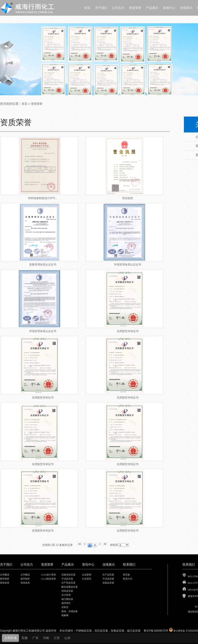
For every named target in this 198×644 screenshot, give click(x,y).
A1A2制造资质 (48, 579)
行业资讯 (87, 579)
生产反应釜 (108, 575)
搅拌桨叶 (66, 603)
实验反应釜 (108, 583)
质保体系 (5, 583)
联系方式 (128, 579)
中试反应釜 (67, 579)
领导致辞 (5, 579)
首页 (25, 104)
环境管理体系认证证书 (128, 265)
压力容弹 (66, 595)
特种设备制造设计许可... (43, 198)
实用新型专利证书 (128, 331)
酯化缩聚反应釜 (70, 587)
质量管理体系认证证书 (43, 265)
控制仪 (65, 607)
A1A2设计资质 (48, 575)
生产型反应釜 (68, 583)
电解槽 (65, 615)
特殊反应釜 (67, 591)
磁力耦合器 (67, 599)
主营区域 (10, 638)
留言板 (126, 575)
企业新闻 (87, 575)
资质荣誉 (37, 104)
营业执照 (128, 198)
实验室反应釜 (68, 575)
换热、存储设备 (70, 611)
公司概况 (5, 575)
